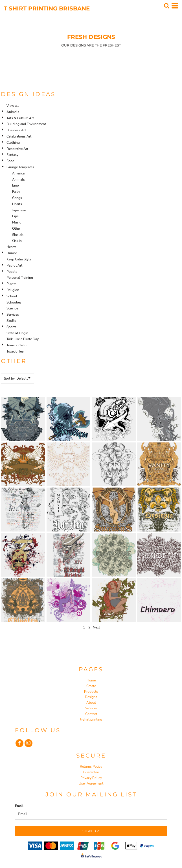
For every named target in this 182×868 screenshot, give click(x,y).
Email (19, 806)
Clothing (13, 143)
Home (91, 680)
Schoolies (14, 302)
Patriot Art (14, 265)
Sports (11, 327)
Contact (91, 714)
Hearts (17, 204)
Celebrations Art (19, 136)
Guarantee (91, 772)
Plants (11, 284)
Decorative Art (17, 149)
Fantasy (12, 155)
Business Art (16, 130)
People (12, 272)
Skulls (17, 241)
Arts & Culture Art (20, 118)
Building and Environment (26, 124)
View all (13, 106)
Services (13, 315)
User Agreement (91, 783)
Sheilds (18, 235)
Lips (15, 216)
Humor (12, 253)
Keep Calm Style (19, 259)
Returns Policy (91, 767)
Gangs (17, 198)
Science (12, 308)
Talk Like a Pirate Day (23, 339)
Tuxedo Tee (15, 351)
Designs (91, 697)
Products (91, 692)
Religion (13, 290)
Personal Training (20, 278)
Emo (16, 185)
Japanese (19, 210)
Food (10, 161)
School (12, 296)
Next (96, 627)
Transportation (17, 345)
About (91, 703)
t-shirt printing (91, 719)
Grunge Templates (20, 167)
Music (17, 222)
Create (91, 686)
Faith (16, 192)
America (18, 173)
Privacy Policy (91, 778)
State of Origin (17, 333)
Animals (13, 112)
